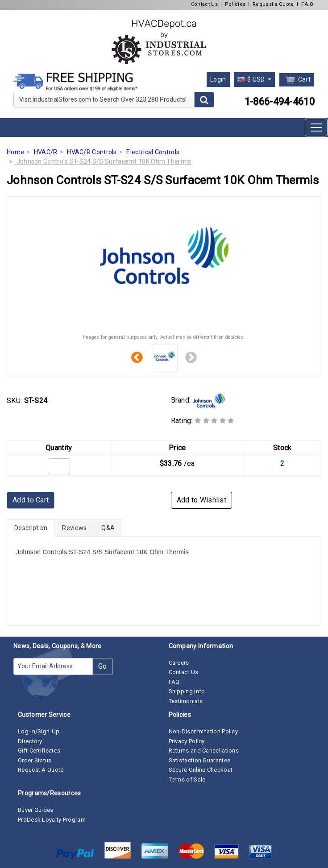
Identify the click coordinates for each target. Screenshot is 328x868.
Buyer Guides (36, 810)
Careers (179, 663)
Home (15, 152)
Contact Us (204, 4)
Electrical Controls (153, 152)
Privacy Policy (187, 741)
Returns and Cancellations (204, 751)
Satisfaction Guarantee (200, 760)
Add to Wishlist (202, 500)
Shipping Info (187, 691)
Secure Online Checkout (201, 770)
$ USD (252, 79)
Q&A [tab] (108, 528)
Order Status (35, 760)
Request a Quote (273, 4)
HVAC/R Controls (92, 152)
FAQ (174, 682)
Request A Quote (41, 770)
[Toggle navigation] (316, 128)
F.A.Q (307, 4)
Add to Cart (31, 500)
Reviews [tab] (74, 528)
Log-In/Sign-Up (39, 731)
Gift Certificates (39, 751)
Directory (30, 741)
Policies (235, 4)
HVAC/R (46, 152)
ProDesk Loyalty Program (52, 820)
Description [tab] (31, 528)
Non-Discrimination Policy (203, 731)
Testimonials (186, 701)
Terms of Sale (187, 780)
